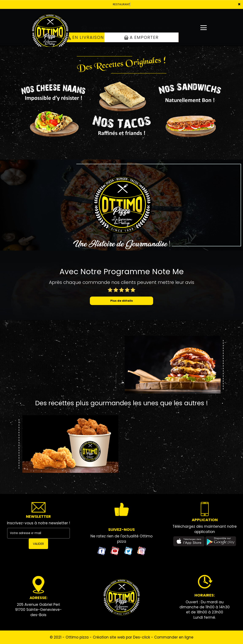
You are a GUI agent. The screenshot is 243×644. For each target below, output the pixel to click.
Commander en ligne (174, 637)
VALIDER (38, 544)
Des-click (142, 637)
